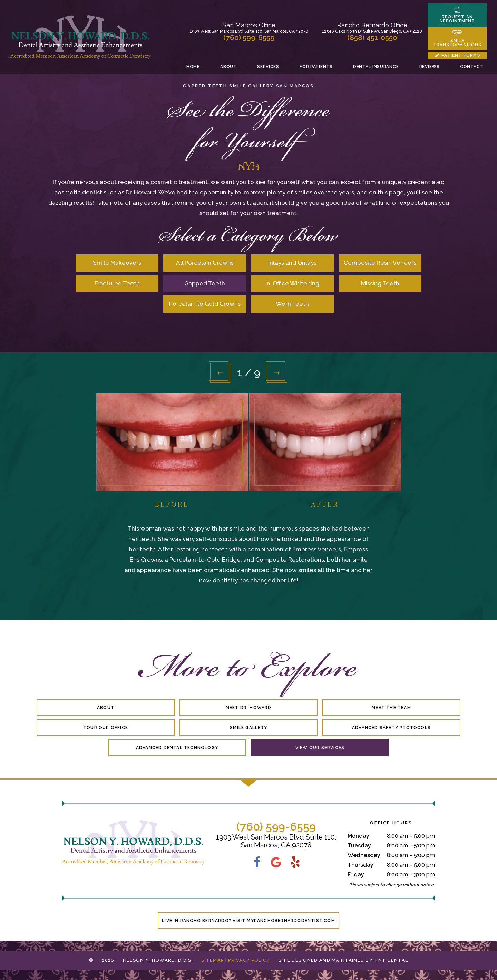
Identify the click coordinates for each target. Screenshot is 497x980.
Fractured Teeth (117, 283)
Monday (358, 836)
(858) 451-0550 (372, 37)
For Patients (316, 67)
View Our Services (320, 748)
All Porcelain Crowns (205, 263)
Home (193, 67)
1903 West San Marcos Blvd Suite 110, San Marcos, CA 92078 (249, 31)
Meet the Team (391, 708)
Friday (356, 875)
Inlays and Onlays (292, 263)
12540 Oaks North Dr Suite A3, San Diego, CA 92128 (372, 31)
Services (268, 67)
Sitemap (212, 960)
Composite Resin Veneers (380, 263)
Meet (249, 708)
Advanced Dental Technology (177, 748)
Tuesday (359, 846)
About (228, 67)
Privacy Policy (249, 960)
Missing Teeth (380, 283)
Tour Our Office (106, 728)
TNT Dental (391, 960)
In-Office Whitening (292, 283)
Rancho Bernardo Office (372, 25)
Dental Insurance (376, 67)
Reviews (430, 67)
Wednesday (364, 855)
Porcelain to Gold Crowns (205, 304)
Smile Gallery (248, 728)
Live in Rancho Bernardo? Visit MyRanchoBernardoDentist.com (248, 921)
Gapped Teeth (205, 283)
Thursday (360, 865)
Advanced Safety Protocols (391, 728)
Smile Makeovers (117, 263)
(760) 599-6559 (249, 37)
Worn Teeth (292, 304)
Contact (472, 67)
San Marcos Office (249, 25)
